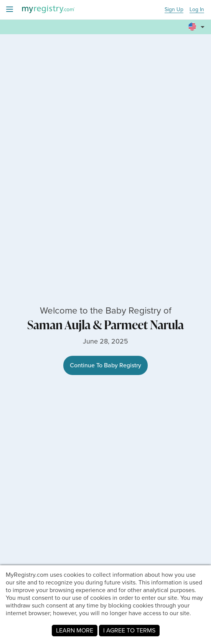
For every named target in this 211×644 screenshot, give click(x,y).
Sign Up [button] (174, 10)
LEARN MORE (75, 630)
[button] (198, 27)
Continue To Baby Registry (105, 365)
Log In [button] (197, 10)
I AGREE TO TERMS (129, 630)
